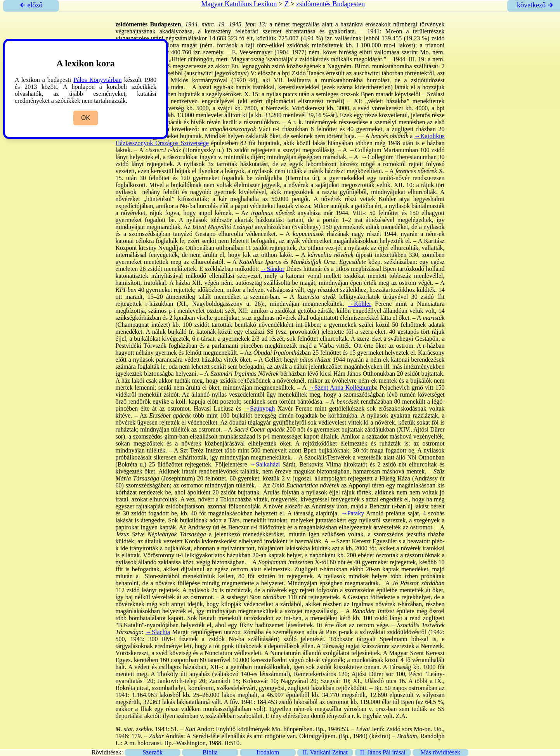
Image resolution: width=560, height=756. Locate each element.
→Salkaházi (265, 464)
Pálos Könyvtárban (97, 80)
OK (86, 118)
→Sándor (273, 269)
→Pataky (353, 513)
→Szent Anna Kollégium (340, 388)
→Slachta (158, 632)
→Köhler (359, 304)
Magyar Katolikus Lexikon (239, 4)
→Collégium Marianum (379, 150)
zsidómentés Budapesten (330, 4)
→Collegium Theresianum (394, 157)
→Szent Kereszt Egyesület (364, 541)
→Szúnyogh (259, 408)
